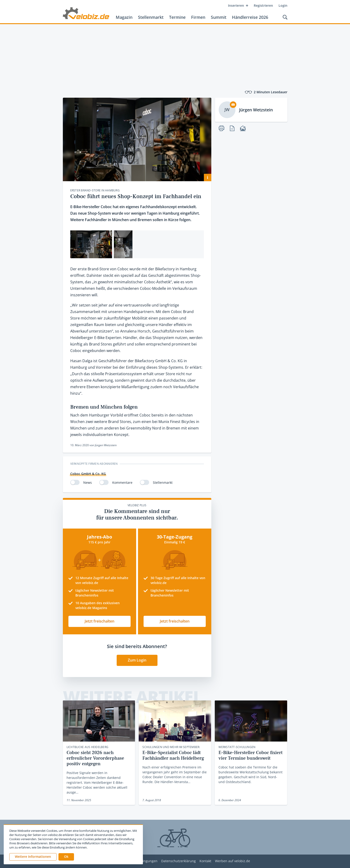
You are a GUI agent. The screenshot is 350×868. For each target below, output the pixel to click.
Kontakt (205, 861)
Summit (219, 17)
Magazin (124, 17)
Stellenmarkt (151, 17)
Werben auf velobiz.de (233, 861)
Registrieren (263, 5)
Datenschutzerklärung (178, 861)
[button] (66, 857)
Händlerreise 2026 (250, 17)
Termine (177, 17)
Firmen (198, 17)
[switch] (75, 482)
